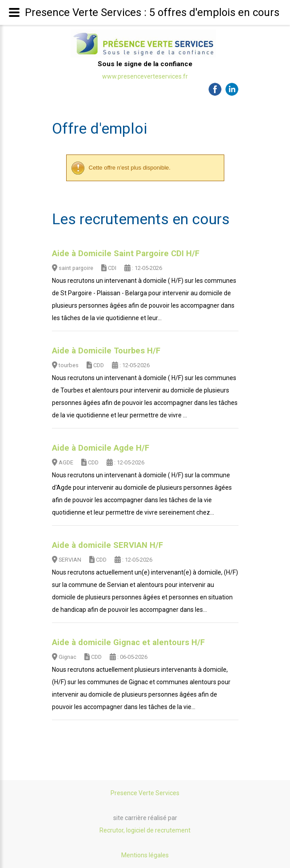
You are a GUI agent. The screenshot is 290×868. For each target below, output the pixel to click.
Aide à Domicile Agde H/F (101, 448)
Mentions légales (145, 855)
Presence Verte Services (145, 793)
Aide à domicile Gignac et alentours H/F (128, 642)
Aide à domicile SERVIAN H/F (107, 545)
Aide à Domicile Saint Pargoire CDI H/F (126, 254)
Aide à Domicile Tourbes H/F (106, 351)
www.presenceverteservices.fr (145, 76)
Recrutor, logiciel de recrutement (145, 830)
